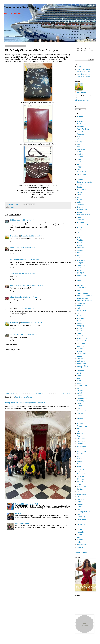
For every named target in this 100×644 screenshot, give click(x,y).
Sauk (79, 456)
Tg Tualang (81, 525)
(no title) (18, 514)
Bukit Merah (82, 172)
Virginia (80, 540)
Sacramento (81, 446)
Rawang (80, 434)
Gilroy (79, 258)
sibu (78, 472)
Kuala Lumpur (82, 339)
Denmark (80, 205)
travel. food (81, 532)
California (81, 180)
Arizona (80, 132)
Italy (79, 313)
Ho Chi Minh (82, 288)
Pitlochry (80, 424)
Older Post (66, 394)
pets (78, 421)
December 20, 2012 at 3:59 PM (26, 335)
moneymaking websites (82, 367)
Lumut (79, 356)
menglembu (81, 364)
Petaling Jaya (82, 419)
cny (78, 197)
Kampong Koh (82, 326)
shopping (80, 469)
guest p (80, 270)
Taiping (80, 504)
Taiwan (80, 507)
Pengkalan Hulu (83, 411)
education (81, 223)
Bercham (80, 157)
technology (81, 517)
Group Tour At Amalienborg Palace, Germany (25, 403)
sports (79, 484)
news (79, 383)
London (80, 351)
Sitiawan (80, 479)
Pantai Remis (82, 398)
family (79, 230)
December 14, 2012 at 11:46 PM (25, 248)
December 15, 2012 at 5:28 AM (32, 285)
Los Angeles (81, 354)
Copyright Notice (83, 74)
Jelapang (80, 318)
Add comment (11, 345)
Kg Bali (80, 328)
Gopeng (80, 268)
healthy (80, 286)
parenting (81, 401)
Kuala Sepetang (83, 341)
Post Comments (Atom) (24, 397)
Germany (80, 250)
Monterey (80, 371)
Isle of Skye (81, 311)
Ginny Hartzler (15, 285)
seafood (80, 461)
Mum (79, 376)
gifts (13, 207)
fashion (80, 233)
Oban (79, 388)
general (80, 245)
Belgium (80, 154)
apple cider (81, 127)
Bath (79, 147)
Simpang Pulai (82, 474)
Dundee (80, 217)
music (79, 378)
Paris (79, 403)
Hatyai (79, 278)
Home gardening (83, 293)
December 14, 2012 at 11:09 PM (32, 236)
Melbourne (81, 361)
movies (80, 373)
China (79, 195)
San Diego (81, 449)
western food (82, 545)
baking (79, 142)
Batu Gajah (81, 149)
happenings (81, 275)
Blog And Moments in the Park (26, 504)
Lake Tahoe (81, 344)
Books (79, 170)
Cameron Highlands (84, 182)
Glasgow (80, 263)
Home (38, 394)
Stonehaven (81, 494)
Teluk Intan (81, 520)
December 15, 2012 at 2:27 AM (28, 260)
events (79, 228)
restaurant (81, 439)
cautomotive (82, 190)
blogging (80, 167)
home (79, 291)
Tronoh (79, 535)
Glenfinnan (81, 265)
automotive (81, 137)
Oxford (79, 393)
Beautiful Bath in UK (23, 524)
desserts (80, 207)
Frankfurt (80, 240)
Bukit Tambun (82, 175)
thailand (80, 527)
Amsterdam (81, 124)
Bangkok (80, 144)
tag (78, 497)
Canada (79, 185)
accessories (81, 119)
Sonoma (80, 482)
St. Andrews (81, 487)
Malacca (80, 359)
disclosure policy (83, 215)
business (80, 177)
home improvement (84, 296)
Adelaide (80, 122)
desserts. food (82, 210)
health (79, 283)
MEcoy (12, 297)
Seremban (81, 464)
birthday (80, 164)
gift (78, 253)
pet (78, 416)
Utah (79, 537)
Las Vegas (81, 349)
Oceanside (81, 391)
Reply (12, 230)
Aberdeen (80, 117)
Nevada (80, 381)
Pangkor (80, 396)
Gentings (80, 248)
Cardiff (79, 187)
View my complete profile (82, 101)
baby (79, 139)
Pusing (79, 429)
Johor (79, 321)
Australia (80, 134)
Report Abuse (81, 553)
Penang (80, 408)
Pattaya (80, 406)
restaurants (81, 441)
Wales (79, 542)
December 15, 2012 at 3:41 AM (25, 274)
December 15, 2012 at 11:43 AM (28, 309)
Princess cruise (83, 426)
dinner (79, 212)
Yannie (12, 335)
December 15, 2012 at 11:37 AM (26, 297)
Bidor (79, 162)
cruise (79, 202)
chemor (80, 192)
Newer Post (10, 394)
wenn (12, 248)
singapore (80, 477)
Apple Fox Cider (83, 129)
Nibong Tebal (82, 386)
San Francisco (82, 451)
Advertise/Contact (84, 72)
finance (80, 235)
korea (79, 334)
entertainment (82, 225)
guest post (81, 273)
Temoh (79, 522)
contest (80, 200)
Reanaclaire (14, 236)
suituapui (13, 260)
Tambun (80, 509)
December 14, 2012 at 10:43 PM (24, 220)
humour (80, 306)
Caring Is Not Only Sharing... (23, 7)
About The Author (84, 69)
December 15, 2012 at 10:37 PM (32, 323)
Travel (79, 530)
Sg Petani (80, 467)
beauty (79, 152)
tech (78, 514)
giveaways (81, 260)
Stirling (80, 489)
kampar (80, 323)
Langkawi (81, 346)
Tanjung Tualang (83, 512)
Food (79, 238)
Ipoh (78, 308)
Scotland (80, 459)
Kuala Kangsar (82, 336)
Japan (79, 316)
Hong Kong (81, 303)
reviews (80, 444)
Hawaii (79, 281)
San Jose (80, 454)
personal (80, 414)
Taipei (79, 502)
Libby (12, 274)
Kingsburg (81, 331)
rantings (80, 431)
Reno (79, 436)
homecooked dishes (84, 301)
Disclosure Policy (83, 77)
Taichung (80, 499)
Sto (78, 492)
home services (82, 298)
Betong (79, 159)
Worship (80, 547)
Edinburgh (81, 220)
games (79, 243)
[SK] (11, 220)
